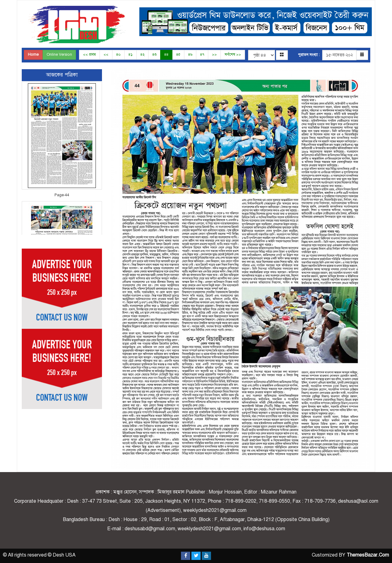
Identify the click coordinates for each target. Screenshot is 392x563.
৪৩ (154, 54)
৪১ (130, 54)
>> (214, 54)
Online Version (59, 54)
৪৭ (202, 54)
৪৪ (166, 54)
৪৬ (190, 54)
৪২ (142, 54)
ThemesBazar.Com (368, 555)
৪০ (118, 54)
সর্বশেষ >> (233, 54)
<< (106, 54)
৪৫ (178, 54)
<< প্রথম (89, 54)
